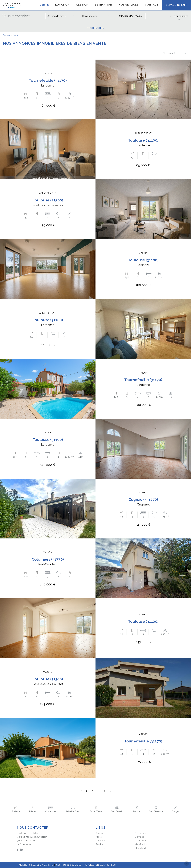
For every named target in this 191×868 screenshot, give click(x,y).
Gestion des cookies (69, 865)
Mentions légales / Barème (36, 865)
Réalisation (100, 865)
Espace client (176, 5)
